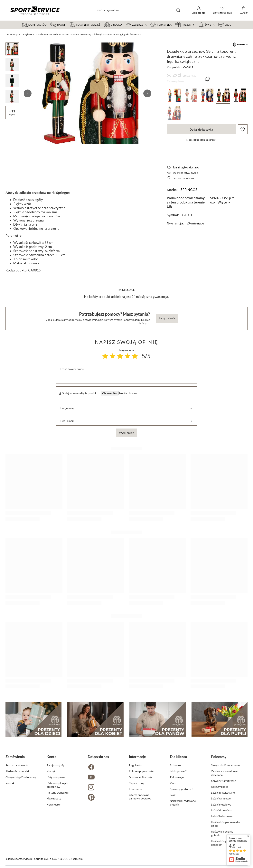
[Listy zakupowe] (222, 10)
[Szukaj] (178, 10)
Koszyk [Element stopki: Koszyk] (51, 771)
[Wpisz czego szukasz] (138, 10)
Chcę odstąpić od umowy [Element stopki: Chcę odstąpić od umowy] (21, 777)
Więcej (223, 202)
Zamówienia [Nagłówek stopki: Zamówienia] (15, 757)
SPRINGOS (189, 190)
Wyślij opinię (127, 433)
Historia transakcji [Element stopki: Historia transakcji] (58, 793)
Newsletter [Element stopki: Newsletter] (54, 804)
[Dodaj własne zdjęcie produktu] (127, 393)
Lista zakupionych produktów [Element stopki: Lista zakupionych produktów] (57, 785)
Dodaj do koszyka (201, 129)
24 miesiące (195, 223)
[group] (88, 93)
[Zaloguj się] (199, 10)
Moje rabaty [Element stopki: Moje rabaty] (54, 798)
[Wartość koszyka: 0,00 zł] (244, 10)
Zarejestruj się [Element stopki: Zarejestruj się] (55, 765)
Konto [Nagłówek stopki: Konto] (52, 757)
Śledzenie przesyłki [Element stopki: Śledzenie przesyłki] (17, 771)
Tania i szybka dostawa (186, 167)
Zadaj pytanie (167, 318)
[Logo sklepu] (35, 10)
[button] (28, 93)
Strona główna (26, 34)
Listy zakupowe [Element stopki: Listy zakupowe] (56, 777)
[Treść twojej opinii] (126, 374)
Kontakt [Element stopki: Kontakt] (11, 783)
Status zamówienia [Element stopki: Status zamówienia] (17, 765)
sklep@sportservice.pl (19, 859)
